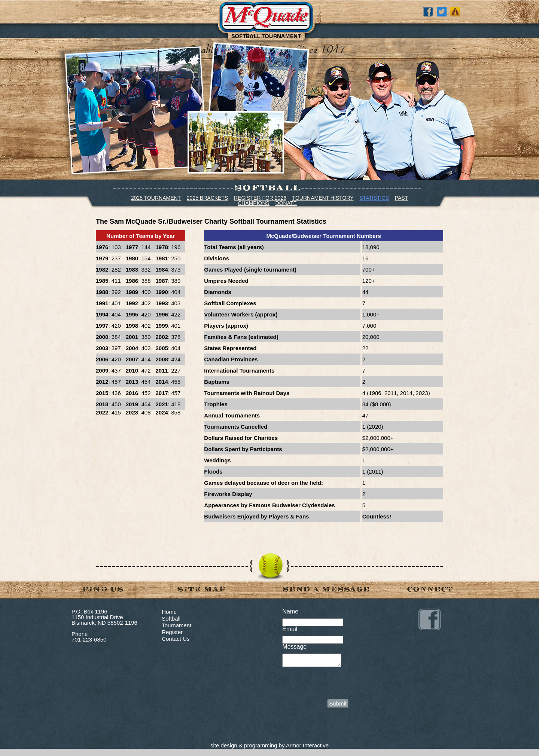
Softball (171, 619)
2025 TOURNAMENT (156, 198)
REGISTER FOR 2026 (260, 198)
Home (169, 612)
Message (294, 647)
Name (290, 611)
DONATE (286, 203)
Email (290, 629)
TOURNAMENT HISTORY (323, 198)
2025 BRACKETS (208, 198)
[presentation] (339, 685)
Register (172, 632)
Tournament (176, 625)
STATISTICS (374, 198)
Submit (338, 706)
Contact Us (176, 639)
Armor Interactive (307, 748)
